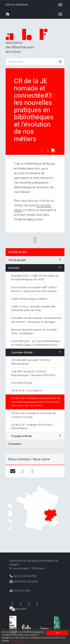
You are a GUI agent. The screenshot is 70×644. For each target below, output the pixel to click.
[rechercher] (60, 62)
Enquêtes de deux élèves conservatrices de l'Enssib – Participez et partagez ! (36, 320)
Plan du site (20, 591)
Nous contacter (23, 576)
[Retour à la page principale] (8, 14)
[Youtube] (29, 603)
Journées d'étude (36, 352)
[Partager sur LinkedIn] (48, 150)
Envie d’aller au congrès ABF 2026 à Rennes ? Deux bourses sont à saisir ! (35, 289)
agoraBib (18, 609)
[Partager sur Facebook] (42, 150)
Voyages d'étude (36, 436)
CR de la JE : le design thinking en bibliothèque (32, 426)
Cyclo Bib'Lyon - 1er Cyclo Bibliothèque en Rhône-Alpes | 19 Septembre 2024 (36, 343)
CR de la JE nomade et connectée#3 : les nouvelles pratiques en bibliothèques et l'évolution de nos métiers (36, 402)
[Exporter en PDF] (54, 150)
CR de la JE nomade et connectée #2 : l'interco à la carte (34, 415)
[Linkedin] (21, 603)
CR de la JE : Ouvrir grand (27, 390)
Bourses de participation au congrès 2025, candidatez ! (34, 331)
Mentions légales (24, 582)
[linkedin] (32, 471)
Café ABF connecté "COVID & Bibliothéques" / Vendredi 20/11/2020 (33, 373)
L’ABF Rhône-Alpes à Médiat (29, 299)
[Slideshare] (37, 603)
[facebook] (22, 471)
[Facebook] (12, 603)
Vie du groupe (35, 260)
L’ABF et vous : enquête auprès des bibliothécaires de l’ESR (33, 308)
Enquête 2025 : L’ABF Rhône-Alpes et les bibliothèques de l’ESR (35, 277)
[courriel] (13, 471)
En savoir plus (17, 641)
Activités (35, 268)
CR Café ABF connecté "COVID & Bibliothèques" (31, 362)
